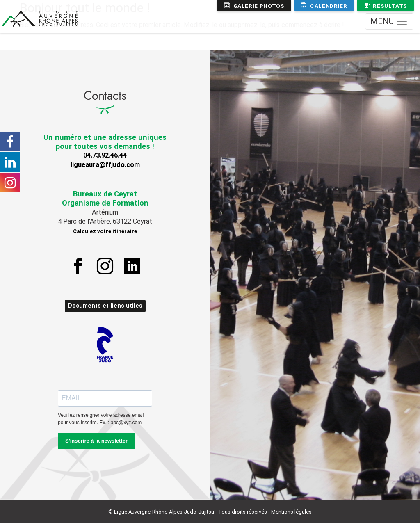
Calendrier (324, 6)
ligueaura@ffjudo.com (105, 165)
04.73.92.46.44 (105, 155)
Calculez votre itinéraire (105, 231)
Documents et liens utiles (105, 306)
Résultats (386, 6)
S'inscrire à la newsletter (96, 441)
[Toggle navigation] (389, 21)
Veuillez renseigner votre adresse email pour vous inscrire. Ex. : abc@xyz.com (101, 419)
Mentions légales (291, 512)
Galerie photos (254, 6)
